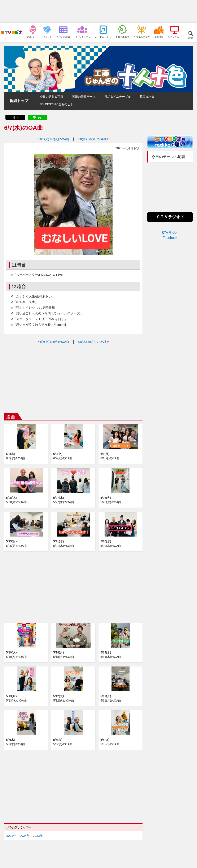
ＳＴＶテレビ (175, 37)
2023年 (38, 836)
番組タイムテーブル (118, 97)
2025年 (11, 836)
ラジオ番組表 (63, 37)
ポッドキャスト (103, 37)
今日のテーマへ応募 (168, 157)
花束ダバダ (147, 97)
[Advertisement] (98, 12)
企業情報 (159, 37)
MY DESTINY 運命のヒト (56, 104)
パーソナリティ (82, 37)
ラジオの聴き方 (142, 37)
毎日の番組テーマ (84, 97)
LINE (40, 118)
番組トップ (19, 101)
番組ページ (33, 37)
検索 (191, 38)
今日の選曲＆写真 (52, 97)
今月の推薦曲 (122, 37)
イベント (47, 37)
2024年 (25, 836)
